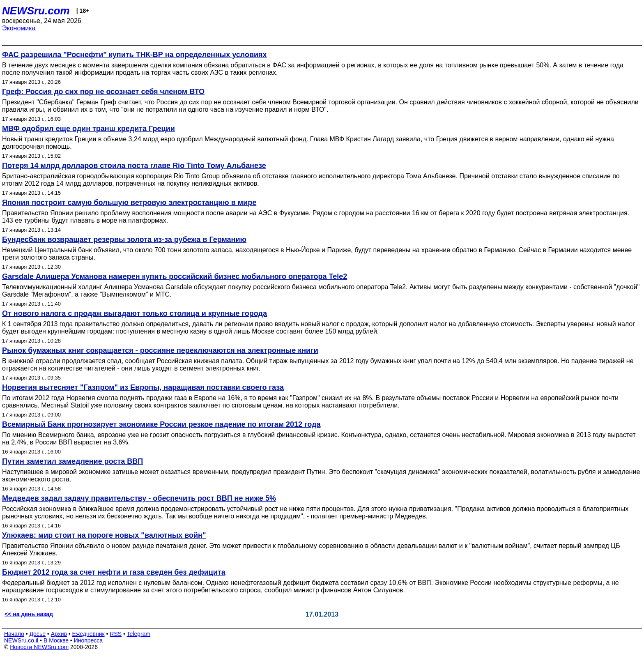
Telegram (139, 634)
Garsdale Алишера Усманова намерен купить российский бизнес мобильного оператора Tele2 (175, 276)
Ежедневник (89, 634)
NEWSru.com (36, 11)
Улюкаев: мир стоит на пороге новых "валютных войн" (104, 535)
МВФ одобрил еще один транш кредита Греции (89, 129)
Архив (59, 634)
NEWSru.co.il (21, 640)
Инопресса (89, 640)
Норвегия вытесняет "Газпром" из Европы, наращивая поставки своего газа (143, 387)
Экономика (19, 28)
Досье (37, 634)
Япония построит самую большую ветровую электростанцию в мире (129, 203)
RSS (116, 634)
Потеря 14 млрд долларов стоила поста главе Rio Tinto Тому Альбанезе (134, 166)
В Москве (56, 640)
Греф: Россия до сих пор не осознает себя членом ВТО (103, 92)
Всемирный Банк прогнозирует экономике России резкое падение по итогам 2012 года (161, 424)
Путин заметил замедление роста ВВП (72, 461)
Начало (14, 634)
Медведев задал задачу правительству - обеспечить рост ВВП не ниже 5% (139, 498)
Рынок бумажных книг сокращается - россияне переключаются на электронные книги (160, 350)
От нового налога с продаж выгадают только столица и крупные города (135, 313)
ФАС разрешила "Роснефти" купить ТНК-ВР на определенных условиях (135, 55)
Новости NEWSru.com (39, 647)
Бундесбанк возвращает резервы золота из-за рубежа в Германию (124, 239)
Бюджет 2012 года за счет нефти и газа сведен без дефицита (114, 572)
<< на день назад (29, 614)
